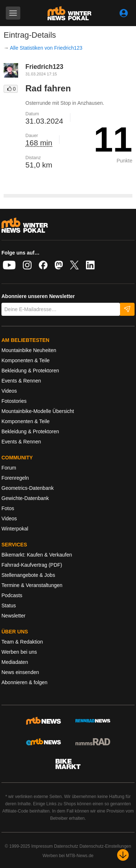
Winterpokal (15, 529)
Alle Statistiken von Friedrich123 (46, 48)
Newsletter (13, 616)
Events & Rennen (21, 381)
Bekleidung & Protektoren (30, 371)
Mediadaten (15, 662)
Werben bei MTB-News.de (68, 856)
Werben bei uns (19, 652)
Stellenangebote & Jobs (28, 575)
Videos (9, 391)
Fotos (8, 508)
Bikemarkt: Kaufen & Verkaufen (37, 555)
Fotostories (14, 401)
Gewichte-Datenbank (25, 498)
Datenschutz (66, 846)
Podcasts (12, 595)
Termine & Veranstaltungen (32, 585)
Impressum (42, 846)
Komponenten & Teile (26, 360)
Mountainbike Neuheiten (29, 350)
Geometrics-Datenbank (28, 488)
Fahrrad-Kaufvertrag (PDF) (32, 565)
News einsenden (20, 672)
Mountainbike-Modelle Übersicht (38, 411)
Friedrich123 (44, 67)
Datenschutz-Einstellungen (105, 846)
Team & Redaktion (22, 642)
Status (9, 605)
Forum (9, 468)
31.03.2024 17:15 (41, 74)
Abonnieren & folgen (24, 682)
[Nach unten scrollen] (123, 855)
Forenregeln (15, 478)
